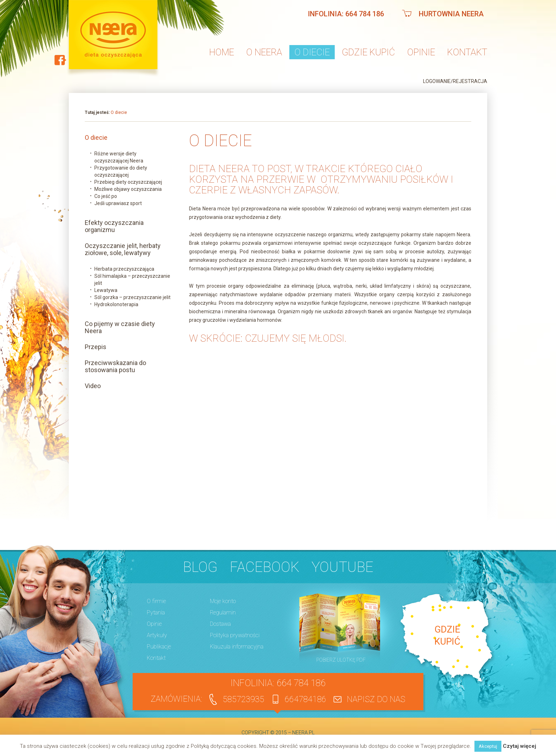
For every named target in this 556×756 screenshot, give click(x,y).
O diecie (312, 52)
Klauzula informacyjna (237, 647)
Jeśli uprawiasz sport (118, 203)
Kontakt (467, 52)
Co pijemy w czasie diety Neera (120, 327)
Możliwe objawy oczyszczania (128, 189)
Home (222, 52)
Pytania (156, 612)
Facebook (265, 567)
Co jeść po (106, 196)
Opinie (421, 52)
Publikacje (159, 647)
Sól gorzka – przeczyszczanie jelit (132, 297)
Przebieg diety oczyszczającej (128, 182)
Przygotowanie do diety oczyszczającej (121, 171)
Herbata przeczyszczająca (124, 269)
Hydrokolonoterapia (116, 304)
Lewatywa (106, 290)
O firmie (156, 601)
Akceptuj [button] (488, 746)
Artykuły (157, 635)
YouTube (343, 567)
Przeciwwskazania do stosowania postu (115, 366)
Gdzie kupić (368, 52)
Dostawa (220, 624)
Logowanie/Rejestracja (455, 81)
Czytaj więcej (519, 746)
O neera (264, 52)
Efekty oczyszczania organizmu (114, 226)
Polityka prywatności (235, 635)
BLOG (200, 567)
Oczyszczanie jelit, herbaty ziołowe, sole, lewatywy (123, 249)
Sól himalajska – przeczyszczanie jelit (132, 280)
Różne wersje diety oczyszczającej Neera (119, 157)
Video (93, 386)
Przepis (96, 347)
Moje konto (223, 601)
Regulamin (223, 612)
